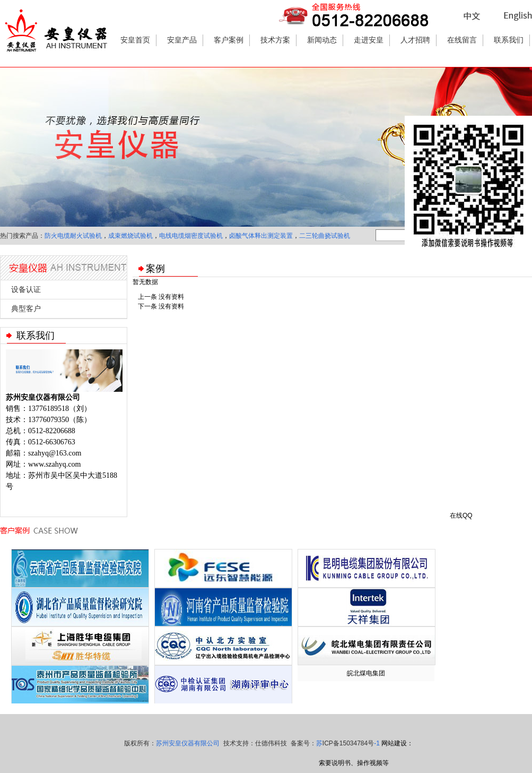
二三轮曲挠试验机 (325, 236)
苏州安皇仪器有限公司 (188, 743)
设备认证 (26, 290)
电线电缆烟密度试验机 (191, 236)
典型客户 (26, 309)
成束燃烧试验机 (130, 236)
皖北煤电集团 (366, 673)
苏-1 (348, 743)
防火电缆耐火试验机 (73, 236)
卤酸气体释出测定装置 (261, 236)
